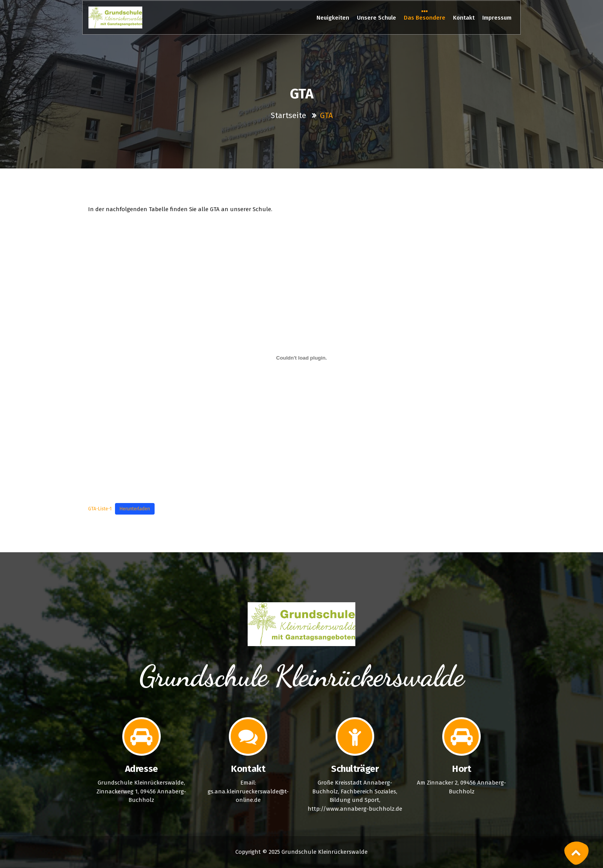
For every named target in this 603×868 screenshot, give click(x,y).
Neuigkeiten (333, 18)
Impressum (497, 18)
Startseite (289, 115)
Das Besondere (425, 17)
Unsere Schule (376, 18)
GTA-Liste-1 (100, 509)
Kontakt (464, 18)
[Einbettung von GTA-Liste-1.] (301, 358)
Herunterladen (135, 509)
